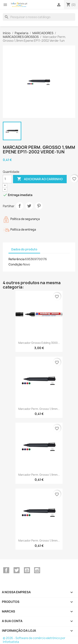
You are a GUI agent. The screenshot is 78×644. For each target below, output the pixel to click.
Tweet (29, 206)
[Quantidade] (7, 179)
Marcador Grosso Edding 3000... (39, 343)
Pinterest (39, 206)
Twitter (17, 570)
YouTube (27, 570)
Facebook (6, 570)
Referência (16, 259)
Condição (15, 264)
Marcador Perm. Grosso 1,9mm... (39, 409)
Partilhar (20, 206)
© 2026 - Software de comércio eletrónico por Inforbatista (34, 640)
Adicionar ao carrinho (40, 179)
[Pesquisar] (39, 17)
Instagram (37, 570)
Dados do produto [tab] (24, 249)
